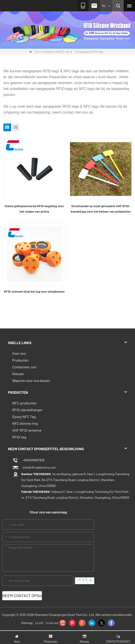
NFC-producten (24, 403)
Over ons (19, 353)
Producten (20, 360)
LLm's (39, 623)
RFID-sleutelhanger (27, 410)
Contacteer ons (24, 367)
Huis (35, 52)
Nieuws (18, 374)
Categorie (49, 52)
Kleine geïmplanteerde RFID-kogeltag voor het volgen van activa (34, 209)
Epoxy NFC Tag (24, 417)
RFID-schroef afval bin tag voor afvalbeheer (34, 291)
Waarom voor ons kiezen (31, 380)
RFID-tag (64, 52)
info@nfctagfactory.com (39, 467)
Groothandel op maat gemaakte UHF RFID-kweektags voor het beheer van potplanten (101, 209)
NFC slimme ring (25, 423)
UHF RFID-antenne (27, 430)
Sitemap (27, 623)
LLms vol (52, 623)
